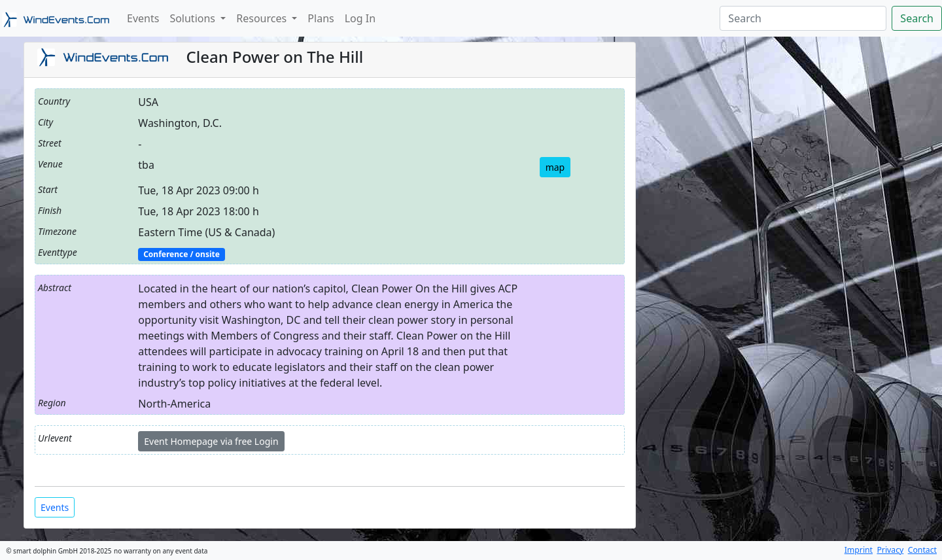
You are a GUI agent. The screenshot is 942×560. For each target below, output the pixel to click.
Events (143, 18)
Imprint (859, 550)
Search (917, 18)
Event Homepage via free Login (211, 441)
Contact (922, 550)
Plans (321, 18)
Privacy (890, 550)
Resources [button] (263, 18)
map (555, 167)
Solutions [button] (194, 18)
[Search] (803, 18)
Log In (360, 18)
